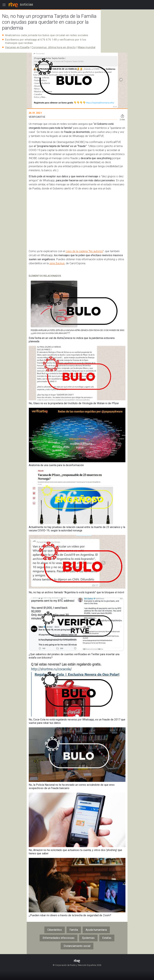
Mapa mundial (87, 47)
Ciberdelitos (55, 930)
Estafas (107, 938)
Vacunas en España (17, 47)
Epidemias (88, 938)
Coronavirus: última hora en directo (54, 47)
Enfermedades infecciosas (59, 938)
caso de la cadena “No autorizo (84, 251)
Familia (74, 930)
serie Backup (57, 263)
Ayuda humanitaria (96, 930)
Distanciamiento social (77, 946)
